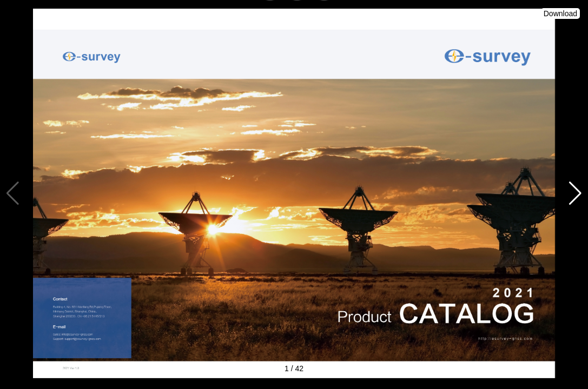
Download (560, 14)
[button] (575, 193)
